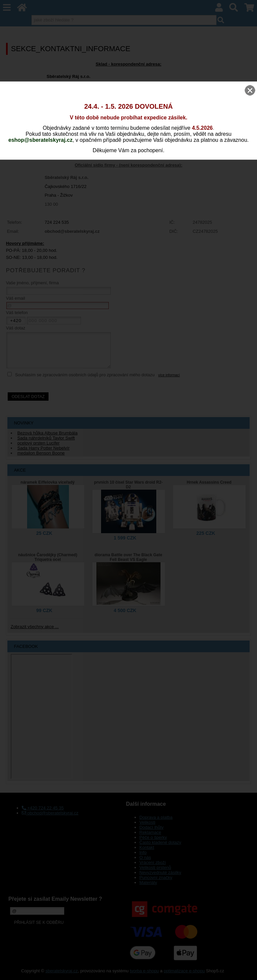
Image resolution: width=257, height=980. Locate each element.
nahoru (247, 970)
